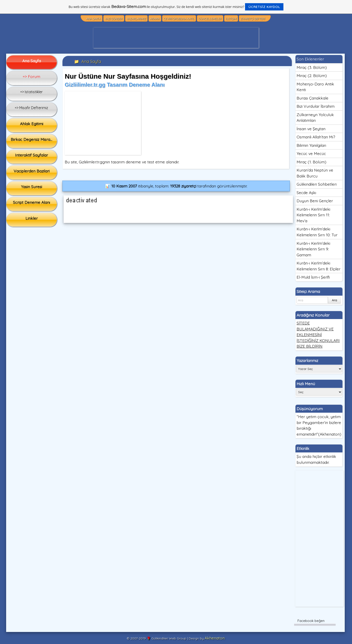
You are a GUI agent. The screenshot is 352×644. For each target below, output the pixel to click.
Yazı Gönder (114, 19)
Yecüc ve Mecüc (311, 153)
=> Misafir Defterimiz (31, 108)
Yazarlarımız (136, 19)
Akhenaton (215, 638)
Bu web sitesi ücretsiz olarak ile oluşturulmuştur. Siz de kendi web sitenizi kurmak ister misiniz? (176, 7)
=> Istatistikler (31, 92)
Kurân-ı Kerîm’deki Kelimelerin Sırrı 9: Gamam (313, 249)
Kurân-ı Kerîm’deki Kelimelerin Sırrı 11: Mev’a (313, 215)
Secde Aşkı (306, 192)
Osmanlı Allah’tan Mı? (316, 137)
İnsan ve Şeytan (311, 129)
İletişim (231, 19)
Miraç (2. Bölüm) (312, 75)
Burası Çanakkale (312, 98)
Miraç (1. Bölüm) (311, 162)
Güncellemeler (210, 19)
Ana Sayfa (94, 19)
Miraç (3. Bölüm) (312, 67)
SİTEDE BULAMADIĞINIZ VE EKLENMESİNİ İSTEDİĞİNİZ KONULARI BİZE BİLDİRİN (318, 334)
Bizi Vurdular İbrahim (316, 106)
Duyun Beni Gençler (315, 201)
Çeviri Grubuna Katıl (179, 19)
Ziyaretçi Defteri (253, 19)
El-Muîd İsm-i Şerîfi (313, 277)
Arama (155, 19)
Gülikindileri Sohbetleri (317, 184)
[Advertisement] (176, 38)
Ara (334, 300)
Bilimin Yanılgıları (311, 145)
